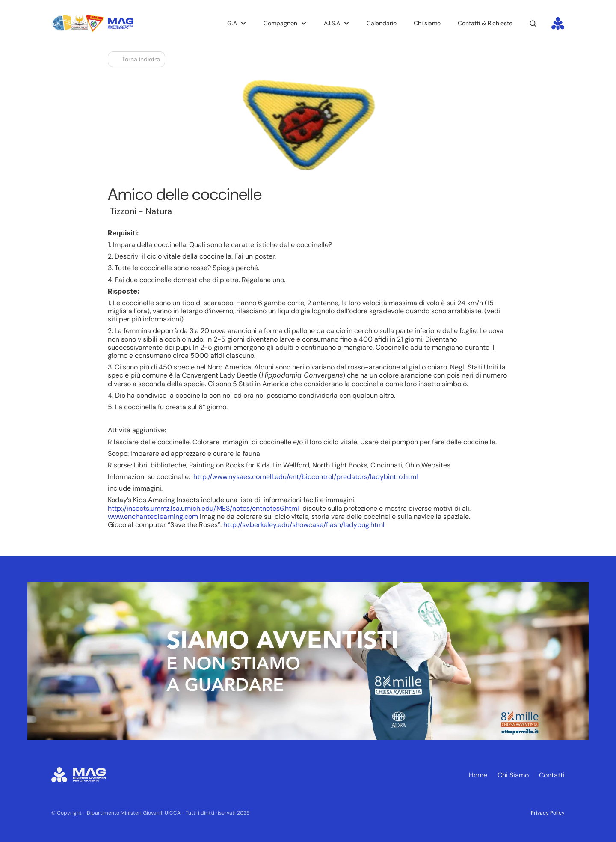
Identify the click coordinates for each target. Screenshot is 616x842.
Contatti (552, 775)
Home (478, 775)
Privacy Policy (548, 813)
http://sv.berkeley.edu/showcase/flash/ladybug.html (304, 525)
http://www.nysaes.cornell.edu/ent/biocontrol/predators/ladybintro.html (306, 477)
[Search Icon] (533, 24)
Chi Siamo (513, 775)
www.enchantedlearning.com (153, 516)
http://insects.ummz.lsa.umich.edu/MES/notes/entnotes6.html (203, 508)
